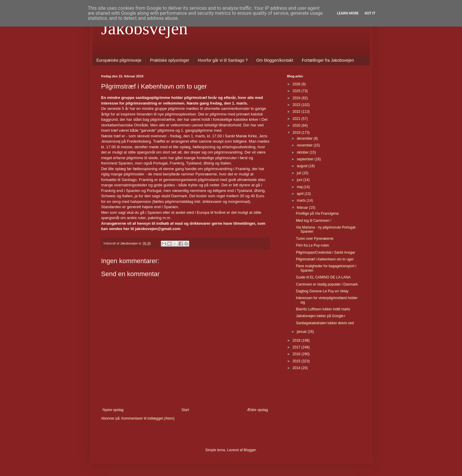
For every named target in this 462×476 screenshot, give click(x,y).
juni (300, 180)
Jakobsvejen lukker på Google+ (321, 316)
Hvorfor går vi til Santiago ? (223, 60)
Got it (370, 13)
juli (299, 173)
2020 (297, 125)
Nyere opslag (113, 410)
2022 (297, 112)
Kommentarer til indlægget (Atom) (148, 418)
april (301, 194)
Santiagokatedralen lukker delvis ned (325, 323)
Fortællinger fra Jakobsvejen (328, 60)
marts (302, 200)
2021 (297, 119)
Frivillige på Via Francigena (317, 213)
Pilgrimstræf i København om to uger (325, 259)
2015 (297, 361)
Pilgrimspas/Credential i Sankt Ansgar (325, 252)
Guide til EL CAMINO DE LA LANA (323, 277)
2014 (297, 368)
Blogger (250, 450)
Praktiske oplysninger (170, 60)
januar (302, 332)
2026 (297, 84)
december (305, 138)
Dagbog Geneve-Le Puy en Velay (322, 291)
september (306, 159)
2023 (297, 105)
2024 (297, 98)
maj (300, 187)
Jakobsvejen (145, 28)
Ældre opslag (258, 410)
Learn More (348, 13)
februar (303, 208)
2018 (297, 340)
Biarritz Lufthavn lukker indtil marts (323, 309)
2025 (297, 91)
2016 (297, 354)
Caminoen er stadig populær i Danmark (327, 284)
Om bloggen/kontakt (275, 60)
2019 (297, 133)
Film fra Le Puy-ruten (312, 245)
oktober (303, 152)
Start (185, 410)
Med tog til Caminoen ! (314, 221)
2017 (297, 347)
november (305, 145)
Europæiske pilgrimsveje (119, 60)
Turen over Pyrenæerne (315, 239)
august (302, 166)
